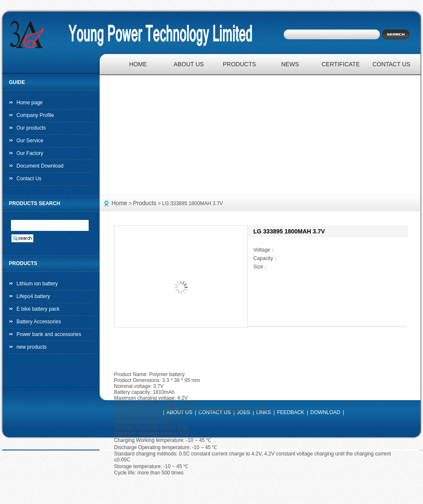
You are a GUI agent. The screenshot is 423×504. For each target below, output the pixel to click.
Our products (31, 128)
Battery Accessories (39, 322)
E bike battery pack (38, 309)
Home (119, 203)
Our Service (30, 141)
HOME (138, 64)
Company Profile (35, 115)
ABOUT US (188, 64)
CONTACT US (391, 64)
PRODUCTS (240, 64)
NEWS (290, 64)
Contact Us (29, 179)
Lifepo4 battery (33, 296)
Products (145, 203)
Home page (30, 103)
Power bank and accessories (49, 334)
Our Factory (30, 153)
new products (31, 347)
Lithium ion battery (37, 284)
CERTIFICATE (341, 64)
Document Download (40, 166)
